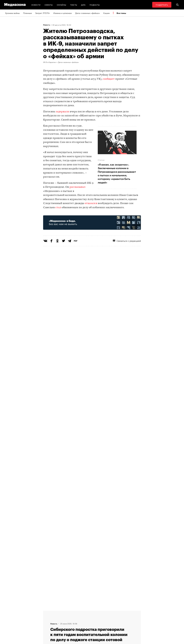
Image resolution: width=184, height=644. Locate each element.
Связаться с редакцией (127, 241)
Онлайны (62, 5)
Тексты (74, 5)
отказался (91, 203)
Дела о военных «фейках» (88, 13)
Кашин (107, 13)
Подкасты (95, 5)
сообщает (109, 79)
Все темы (121, 13)
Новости (36, 5)
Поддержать (162, 5)
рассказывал (77, 187)
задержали (63, 112)
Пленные (27, 13)
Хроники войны (12, 13)
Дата (83, 5)
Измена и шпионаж (63, 13)
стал (58, 208)
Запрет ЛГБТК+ (43, 13)
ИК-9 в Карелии (49, 62)
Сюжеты (49, 5)
